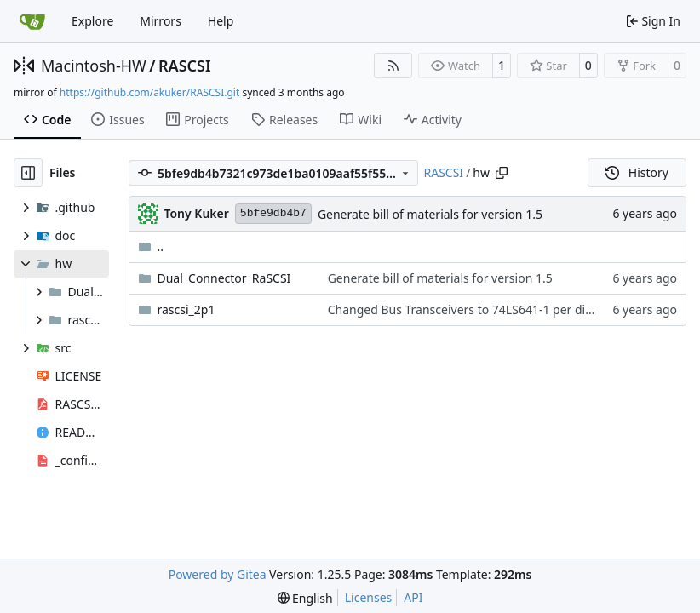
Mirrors (161, 21)
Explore (92, 21)
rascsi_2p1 (186, 309)
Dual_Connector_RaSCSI (224, 278)
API (413, 597)
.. (151, 246)
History (637, 172)
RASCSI (185, 66)
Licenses (369, 597)
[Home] (32, 21)
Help (221, 21)
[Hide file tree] (28, 173)
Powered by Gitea (218, 574)
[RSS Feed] (393, 66)
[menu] (305, 598)
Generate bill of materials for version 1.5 (430, 214)
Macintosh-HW (94, 66)
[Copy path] (502, 173)
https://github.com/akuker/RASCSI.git (149, 92)
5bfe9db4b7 (273, 213)
